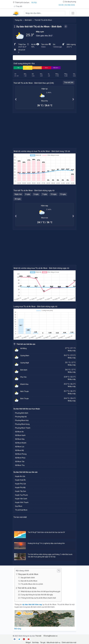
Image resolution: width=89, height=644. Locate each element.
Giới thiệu (35, 642)
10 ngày (53, 194)
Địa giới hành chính (28, 578)
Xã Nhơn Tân (20, 462)
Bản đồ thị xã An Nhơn (29, 581)
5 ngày (36, 194)
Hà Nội (34, 3)
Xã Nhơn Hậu (20, 439)
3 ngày (28, 194)
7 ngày (45, 194)
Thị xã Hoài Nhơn (21, 510)
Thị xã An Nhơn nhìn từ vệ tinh (32, 584)
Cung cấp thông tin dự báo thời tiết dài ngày (37, 595)
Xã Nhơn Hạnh (20, 435)
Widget (28, 642)
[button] (16, 99)
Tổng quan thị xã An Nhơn (28, 574)
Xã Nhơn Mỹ (19, 450)
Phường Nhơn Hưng (22, 424)
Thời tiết (38, 636)
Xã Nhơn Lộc (20, 447)
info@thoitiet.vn (51, 636)
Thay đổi (18, 6)
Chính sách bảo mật (69, 642)
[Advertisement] (45, 130)
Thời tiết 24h (69, 82)
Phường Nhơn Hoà (22, 420)
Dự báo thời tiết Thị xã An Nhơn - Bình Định (39, 27)
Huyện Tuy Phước (21, 495)
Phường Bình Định (22, 413)
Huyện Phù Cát (20, 484)
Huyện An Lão (20, 476)
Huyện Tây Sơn (21, 491)
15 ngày (63, 194)
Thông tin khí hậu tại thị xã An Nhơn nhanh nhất (38, 598)
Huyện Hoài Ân (20, 480)
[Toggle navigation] (73, 13)
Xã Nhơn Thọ (20, 465)
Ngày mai (18, 194)
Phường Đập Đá (21, 417)
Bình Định (28, 20)
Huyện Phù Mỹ (20, 487)
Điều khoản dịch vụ (53, 642)
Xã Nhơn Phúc (20, 458)
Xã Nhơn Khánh (21, 443)
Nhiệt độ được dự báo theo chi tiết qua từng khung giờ (41, 591)
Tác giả (43, 642)
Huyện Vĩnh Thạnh (22, 502)
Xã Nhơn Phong (21, 454)
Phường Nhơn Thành (23, 428)
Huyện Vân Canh (21, 499)
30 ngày (18, 199)
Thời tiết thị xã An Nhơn (27, 588)
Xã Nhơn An (19, 432)
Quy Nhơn (19, 506)
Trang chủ (18, 20)
